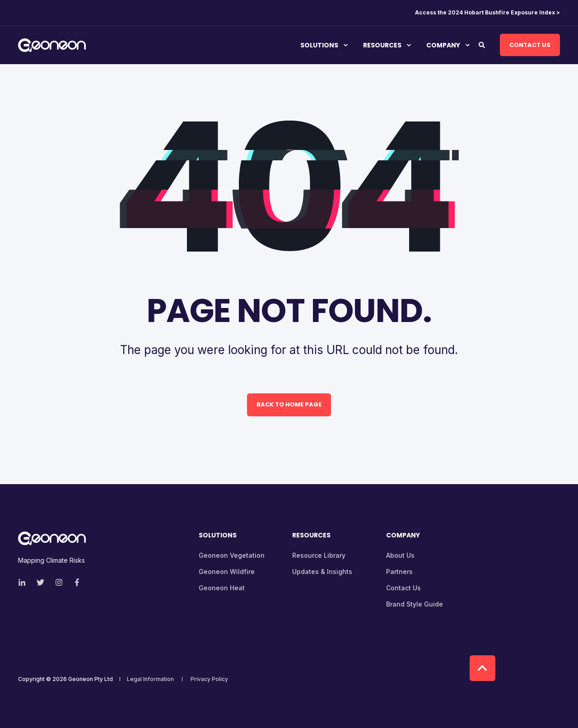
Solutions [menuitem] (319, 45)
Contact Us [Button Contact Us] (530, 44)
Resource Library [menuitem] (319, 555)
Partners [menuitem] (399, 572)
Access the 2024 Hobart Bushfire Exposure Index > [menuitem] (487, 13)
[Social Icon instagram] (59, 582)
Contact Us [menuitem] (403, 588)
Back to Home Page (289, 404)
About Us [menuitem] (400, 555)
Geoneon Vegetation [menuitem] (232, 555)
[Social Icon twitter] (40, 582)
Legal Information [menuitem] (150, 679)
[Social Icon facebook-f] (74, 582)
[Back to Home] (52, 46)
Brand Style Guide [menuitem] (415, 604)
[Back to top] (482, 668)
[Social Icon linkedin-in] (25, 582)
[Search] (482, 44)
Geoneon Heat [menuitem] (222, 588)
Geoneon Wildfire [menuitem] (227, 572)
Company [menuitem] (443, 45)
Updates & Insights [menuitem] (322, 572)
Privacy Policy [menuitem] (209, 679)
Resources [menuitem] (382, 45)
